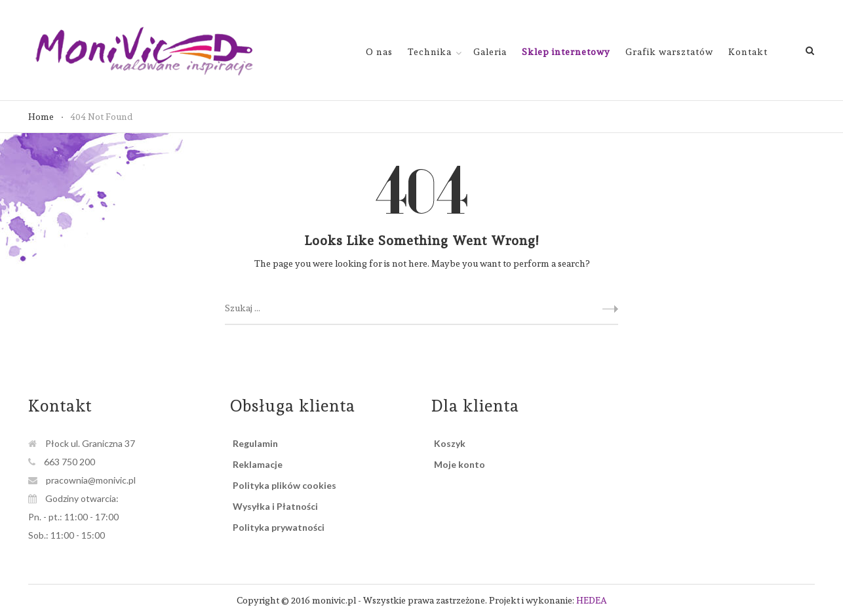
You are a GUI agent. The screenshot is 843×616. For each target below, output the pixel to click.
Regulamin (255, 443)
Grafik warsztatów (669, 52)
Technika (430, 52)
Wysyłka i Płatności (275, 506)
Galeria (490, 52)
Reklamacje (258, 464)
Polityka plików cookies (284, 485)
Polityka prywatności (279, 527)
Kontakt (748, 52)
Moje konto (460, 464)
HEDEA (592, 600)
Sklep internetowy (566, 52)
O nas (379, 52)
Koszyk (450, 443)
